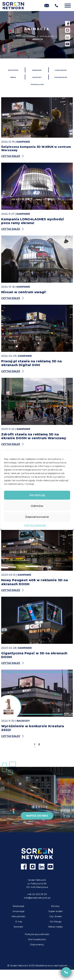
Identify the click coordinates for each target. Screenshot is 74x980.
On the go (56, 921)
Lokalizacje (61, 70)
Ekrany (55, 906)
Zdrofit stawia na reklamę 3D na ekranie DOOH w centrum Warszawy (34, 436)
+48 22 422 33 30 (37, 894)
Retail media (55, 927)
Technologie (37, 84)
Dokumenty (37, 944)
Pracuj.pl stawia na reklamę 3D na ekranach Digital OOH (31, 363)
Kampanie (37, 70)
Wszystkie (13, 70)
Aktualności (18, 916)
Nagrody (37, 77)
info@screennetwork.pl (37, 898)
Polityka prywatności (37, 934)
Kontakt (18, 927)
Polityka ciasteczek (35, 525)
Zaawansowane (37, 517)
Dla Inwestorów (37, 939)
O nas (19, 921)
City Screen (56, 916)
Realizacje (18, 906)
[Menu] (68, 5)
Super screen (56, 911)
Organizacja (61, 77)
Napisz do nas (37, 816)
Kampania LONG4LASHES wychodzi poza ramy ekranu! (33, 221)
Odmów (37, 506)
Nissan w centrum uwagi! (24, 292)
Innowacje (18, 911)
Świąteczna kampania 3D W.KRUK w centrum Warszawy (36, 148)
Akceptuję (37, 495)
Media (13, 77)
